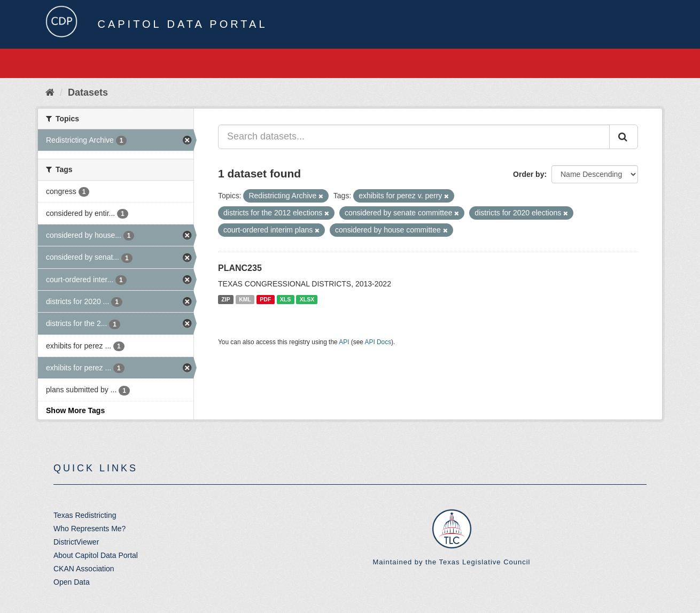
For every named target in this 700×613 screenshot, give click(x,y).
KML (245, 299)
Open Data (72, 582)
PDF (265, 299)
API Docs (378, 342)
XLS (285, 299)
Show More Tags (75, 410)
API (344, 342)
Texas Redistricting (85, 515)
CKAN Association (84, 569)
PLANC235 (240, 268)
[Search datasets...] (414, 137)
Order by (528, 174)
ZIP (225, 299)
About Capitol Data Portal (96, 555)
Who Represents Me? (90, 529)
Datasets (88, 92)
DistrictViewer (76, 542)
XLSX (307, 299)
